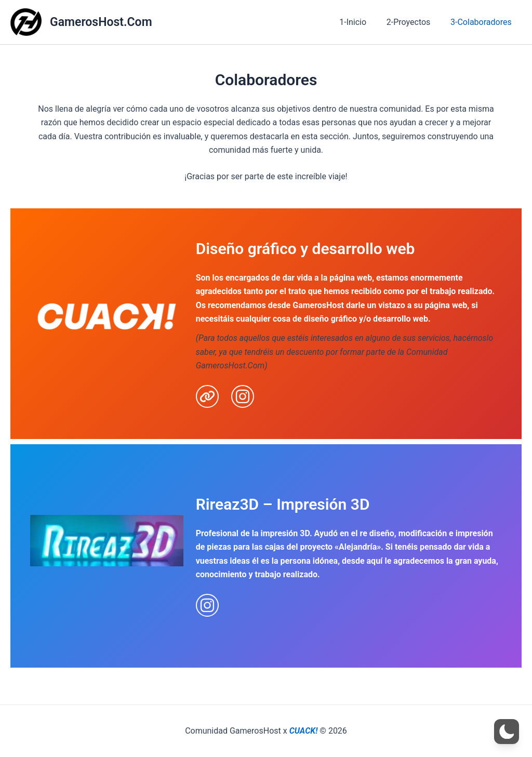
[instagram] (243, 396)
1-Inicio (362, 22)
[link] (207, 396)
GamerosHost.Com (101, 22)
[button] (507, 732)
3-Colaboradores (483, 22)
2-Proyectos (414, 22)
